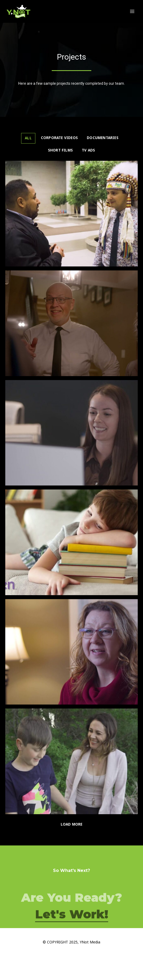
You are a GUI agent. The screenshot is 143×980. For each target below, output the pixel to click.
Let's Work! (72, 925)
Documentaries (103, 138)
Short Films (60, 150)
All (28, 138)
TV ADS (88, 150)
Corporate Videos (59, 138)
